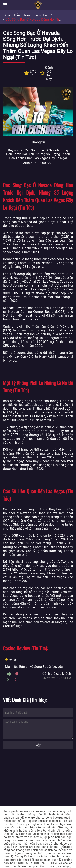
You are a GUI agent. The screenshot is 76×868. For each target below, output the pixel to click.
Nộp (38, 745)
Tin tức (48, 15)
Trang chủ (31, 15)
